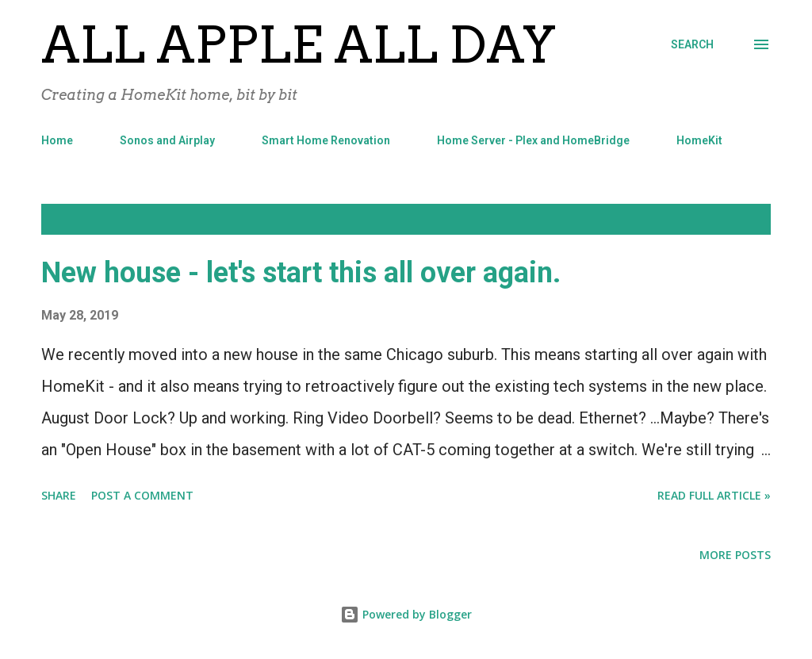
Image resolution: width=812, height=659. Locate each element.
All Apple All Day (299, 44)
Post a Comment (142, 495)
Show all (731, 219)
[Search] (692, 44)
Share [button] (59, 495)
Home (57, 140)
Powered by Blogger (406, 614)
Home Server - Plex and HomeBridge (533, 140)
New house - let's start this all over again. (301, 273)
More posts (735, 555)
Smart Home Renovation (326, 140)
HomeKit (699, 140)
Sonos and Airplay (167, 140)
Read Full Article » (714, 495)
